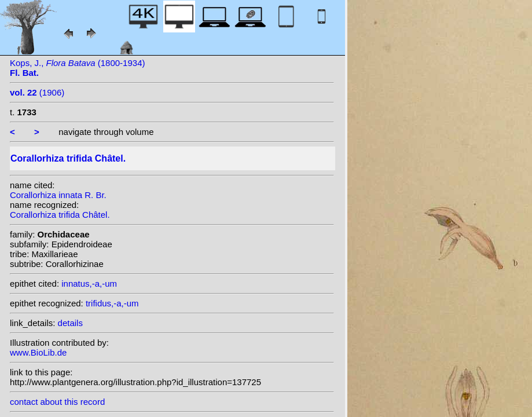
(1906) (37, 92)
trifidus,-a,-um (112, 303)
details (70, 323)
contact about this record (57, 402)
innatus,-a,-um (89, 284)
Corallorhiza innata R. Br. (58, 195)
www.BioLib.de (38, 352)
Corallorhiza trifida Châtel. (60, 215)
